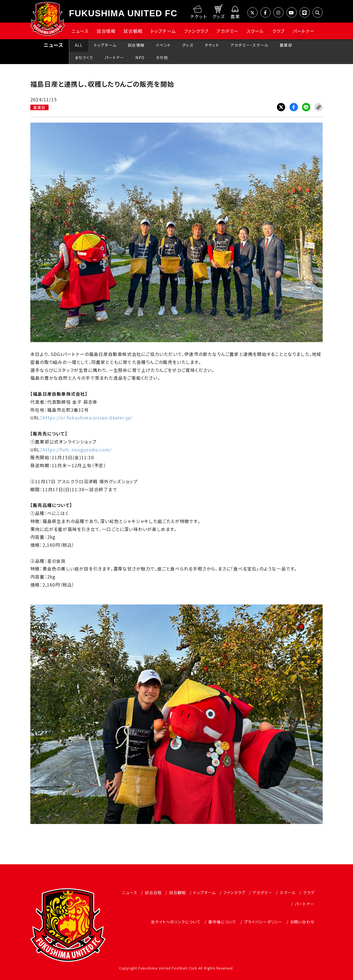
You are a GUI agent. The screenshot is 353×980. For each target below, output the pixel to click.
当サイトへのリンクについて (176, 922)
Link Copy (319, 107)
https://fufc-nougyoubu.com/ (77, 450)
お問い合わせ (302, 922)
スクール (255, 31)
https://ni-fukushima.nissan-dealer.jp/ (87, 418)
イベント (163, 45)
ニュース (80, 31)
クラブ (279, 31)
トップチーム (163, 31)
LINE (306, 107)
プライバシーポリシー (263, 922)
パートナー (304, 31)
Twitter (281, 107)
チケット (212, 45)
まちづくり (84, 57)
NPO (140, 57)
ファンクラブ (196, 31)
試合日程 (153, 892)
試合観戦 (133, 31)
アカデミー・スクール (249, 45)
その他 (162, 57)
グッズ (188, 45)
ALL (79, 45)
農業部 (286, 45)
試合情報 (106, 31)
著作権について (222, 922)
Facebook (294, 107)
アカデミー (228, 31)
